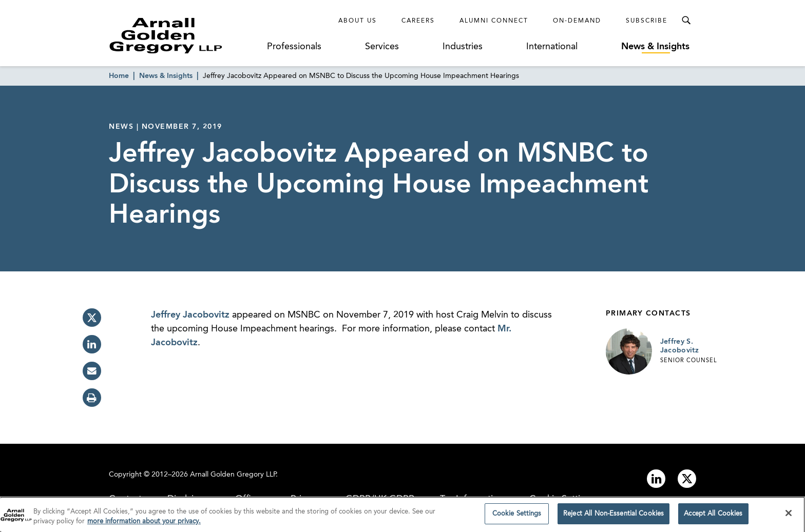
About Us (358, 21)
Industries (463, 47)
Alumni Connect (494, 21)
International (552, 47)
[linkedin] (92, 344)
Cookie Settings (517, 516)
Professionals (294, 47)
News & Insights (655, 47)
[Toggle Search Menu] (686, 21)
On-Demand (577, 21)
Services (382, 47)
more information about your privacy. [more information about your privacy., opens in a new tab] (144, 524)
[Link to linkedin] (656, 479)
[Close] (789, 516)
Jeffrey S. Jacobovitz (680, 346)
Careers (418, 21)
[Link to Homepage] (185, 35)
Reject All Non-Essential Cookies (614, 516)
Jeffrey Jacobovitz (190, 315)
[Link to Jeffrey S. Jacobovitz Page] (629, 351)
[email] (92, 371)
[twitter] (92, 318)
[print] (92, 398)
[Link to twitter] (687, 479)
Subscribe (647, 21)
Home (119, 76)
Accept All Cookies (713, 516)
